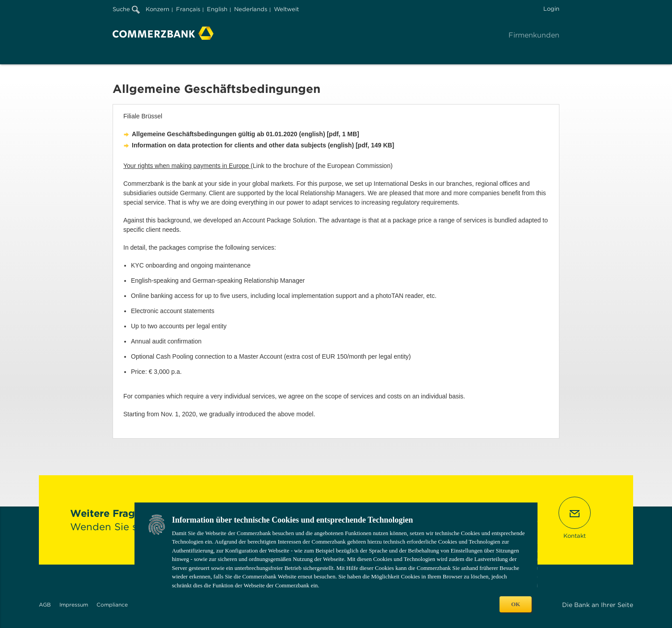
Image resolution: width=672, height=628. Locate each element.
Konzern (157, 9)
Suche (126, 9)
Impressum (74, 605)
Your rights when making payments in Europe (187, 166)
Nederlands (251, 9)
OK (516, 604)
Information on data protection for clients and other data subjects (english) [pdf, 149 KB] (263, 145)
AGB (45, 605)
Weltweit (286, 9)
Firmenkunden (534, 35)
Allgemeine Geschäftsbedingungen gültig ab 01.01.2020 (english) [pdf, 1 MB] (246, 134)
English (217, 9)
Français (188, 9)
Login (551, 9)
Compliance (112, 605)
